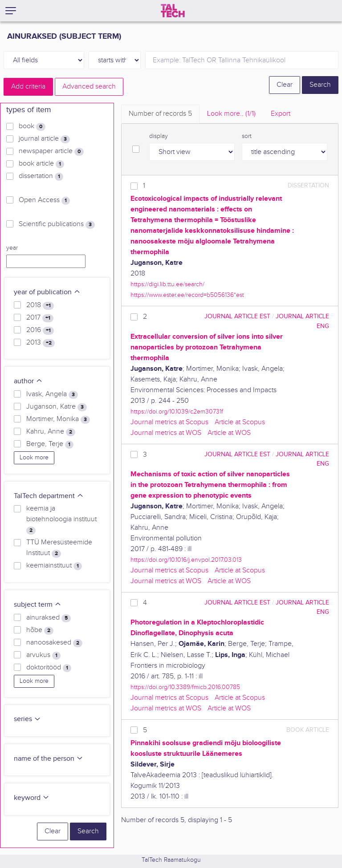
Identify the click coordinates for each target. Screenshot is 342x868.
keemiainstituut (54, 566)
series (27, 719)
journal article (44, 139)
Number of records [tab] (160, 114)
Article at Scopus (240, 422)
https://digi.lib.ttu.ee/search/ (167, 284)
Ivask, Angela (52, 394)
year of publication (47, 292)
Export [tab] (281, 114)
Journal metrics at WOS (166, 433)
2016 (40, 330)
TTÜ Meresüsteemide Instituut (59, 548)
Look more (34, 458)
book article (41, 164)
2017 (40, 318)
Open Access (44, 200)
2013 (41, 343)
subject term (38, 605)
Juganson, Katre (57, 407)
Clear (285, 85)
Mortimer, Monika (58, 419)
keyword (32, 798)
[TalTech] (173, 11)
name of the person (49, 759)
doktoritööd (49, 668)
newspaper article (51, 151)
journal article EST (237, 316)
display (159, 136)
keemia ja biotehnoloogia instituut (61, 519)
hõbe (40, 630)
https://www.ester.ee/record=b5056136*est (187, 295)
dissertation (41, 176)
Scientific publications (57, 224)
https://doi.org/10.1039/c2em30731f (177, 412)
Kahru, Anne (51, 432)
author (28, 381)
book (32, 126)
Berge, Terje (50, 444)
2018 (40, 305)
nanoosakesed (54, 643)
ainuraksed (49, 618)
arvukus (43, 655)
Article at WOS (229, 433)
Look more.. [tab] (231, 114)
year (12, 248)
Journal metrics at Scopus (169, 422)
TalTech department (49, 496)
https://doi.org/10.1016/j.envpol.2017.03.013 (186, 560)
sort (247, 136)
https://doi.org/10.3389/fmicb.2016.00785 (185, 687)
